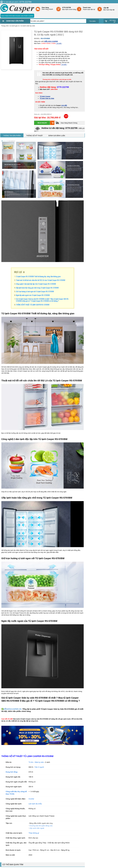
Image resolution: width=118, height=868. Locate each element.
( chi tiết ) (59, 43)
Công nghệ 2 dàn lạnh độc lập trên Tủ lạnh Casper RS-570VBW (36, 284)
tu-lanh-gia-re (15, 26)
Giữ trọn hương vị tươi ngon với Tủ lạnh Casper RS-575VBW (35, 291)
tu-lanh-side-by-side (28, 26)
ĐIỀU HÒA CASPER (51, 41)
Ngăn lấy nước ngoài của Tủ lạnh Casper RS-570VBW (33, 295)
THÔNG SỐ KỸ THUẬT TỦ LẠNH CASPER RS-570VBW (33, 305)
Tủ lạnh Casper (45, 96)
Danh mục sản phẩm (15, 21)
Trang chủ (5, 26)
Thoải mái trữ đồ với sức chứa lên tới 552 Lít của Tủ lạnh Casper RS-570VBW (41, 280)
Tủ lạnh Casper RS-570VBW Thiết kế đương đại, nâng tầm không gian (38, 276)
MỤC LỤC (18, 272)
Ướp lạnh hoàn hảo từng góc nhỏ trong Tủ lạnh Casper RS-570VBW (37, 288)
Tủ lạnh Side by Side (47, 98)
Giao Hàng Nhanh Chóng (66, 123)
